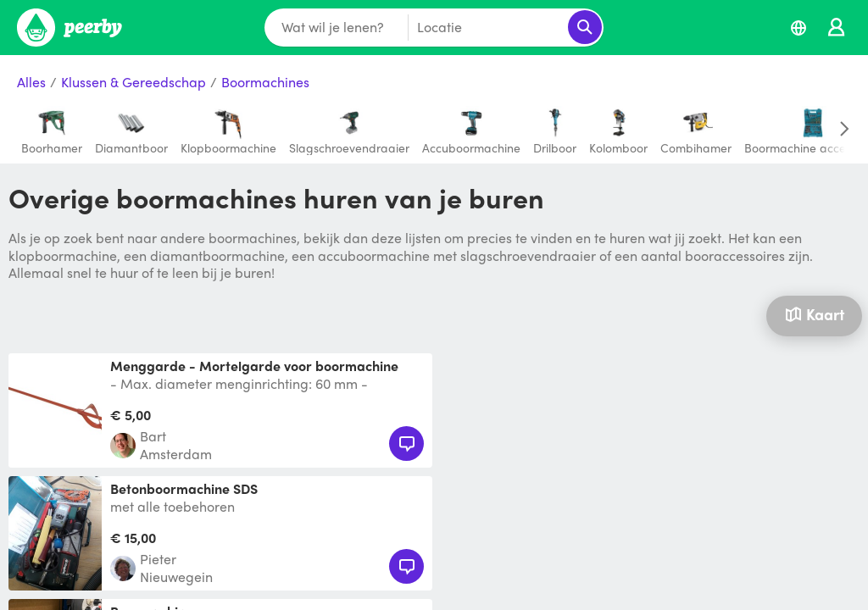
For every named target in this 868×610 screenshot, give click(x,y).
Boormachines (265, 83)
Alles (31, 83)
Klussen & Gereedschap (134, 83)
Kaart (815, 314)
